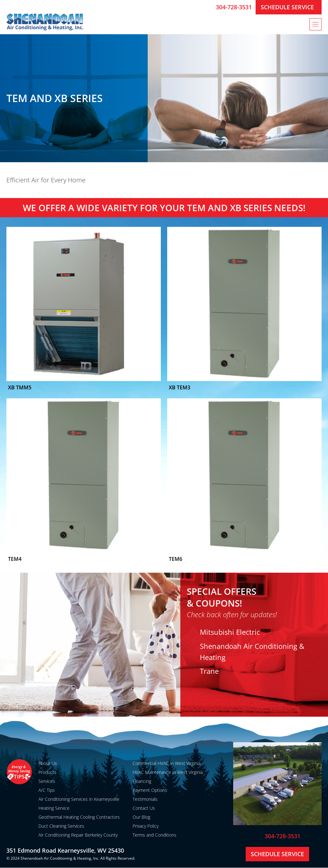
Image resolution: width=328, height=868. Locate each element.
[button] (316, 24)
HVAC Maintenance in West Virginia (168, 772)
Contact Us (144, 808)
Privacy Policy (146, 826)
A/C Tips (47, 790)
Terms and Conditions (155, 835)
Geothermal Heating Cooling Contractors (79, 817)
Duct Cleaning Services (61, 826)
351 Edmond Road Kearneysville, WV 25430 (65, 850)
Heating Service (54, 808)
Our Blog (141, 817)
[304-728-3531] (209, 7)
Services (47, 781)
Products (47, 772)
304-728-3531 (234, 7)
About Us (48, 763)
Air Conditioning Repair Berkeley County (78, 835)
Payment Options (150, 790)
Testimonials (145, 799)
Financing (142, 781)
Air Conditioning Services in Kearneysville (79, 799)
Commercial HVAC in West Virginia (167, 763)
